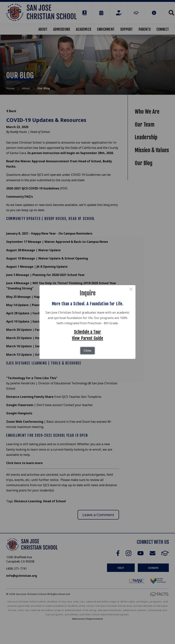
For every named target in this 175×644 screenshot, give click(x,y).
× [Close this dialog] (131, 290)
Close (88, 351)
